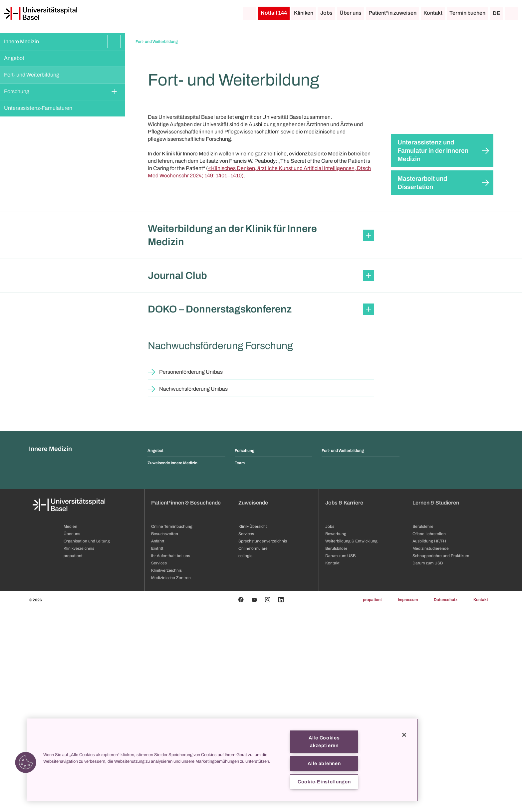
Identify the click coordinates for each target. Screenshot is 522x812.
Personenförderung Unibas (191, 575)
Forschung (17, 91)
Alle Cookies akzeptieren (324, 742)
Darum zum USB (428, 766)
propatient (372, 803)
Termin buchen (467, 13)
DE (497, 13)
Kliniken (304, 13)
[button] (261, 439)
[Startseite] (41, 14)
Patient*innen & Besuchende (186, 706)
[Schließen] (404, 735)
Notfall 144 (274, 13)
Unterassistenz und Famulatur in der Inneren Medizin (433, 354)
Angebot (14, 58)
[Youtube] (254, 803)
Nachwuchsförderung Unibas (193, 592)
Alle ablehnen (324, 763)
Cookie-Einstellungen (324, 782)
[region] (222, 760)
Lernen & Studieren (436, 706)
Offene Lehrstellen (429, 737)
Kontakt (433, 13)
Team (240, 666)
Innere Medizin (21, 41)
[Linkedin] (281, 803)
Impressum (408, 803)
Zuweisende (253, 706)
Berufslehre (423, 730)
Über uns (351, 13)
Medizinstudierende (431, 752)
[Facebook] (241, 803)
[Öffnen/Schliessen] (114, 42)
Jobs (326, 13)
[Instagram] (268, 803)
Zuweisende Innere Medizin (172, 666)
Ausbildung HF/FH (429, 744)
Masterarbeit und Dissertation (422, 386)
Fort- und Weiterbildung (32, 75)
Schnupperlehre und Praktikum (441, 759)
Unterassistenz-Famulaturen (38, 108)
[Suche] (511, 13)
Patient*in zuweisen (392, 13)
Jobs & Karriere (344, 706)
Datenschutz (446, 803)
